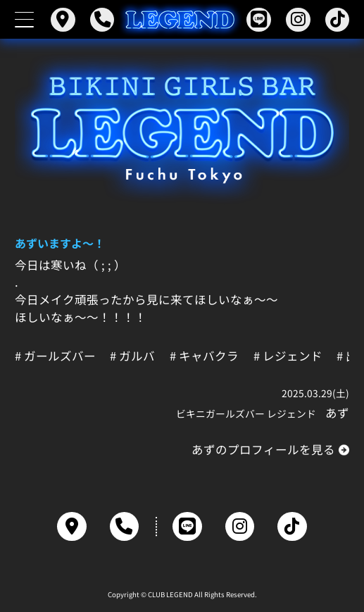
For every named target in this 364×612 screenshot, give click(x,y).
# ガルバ (132, 356)
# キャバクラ (204, 356)
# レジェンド (288, 356)
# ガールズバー (55, 356)
